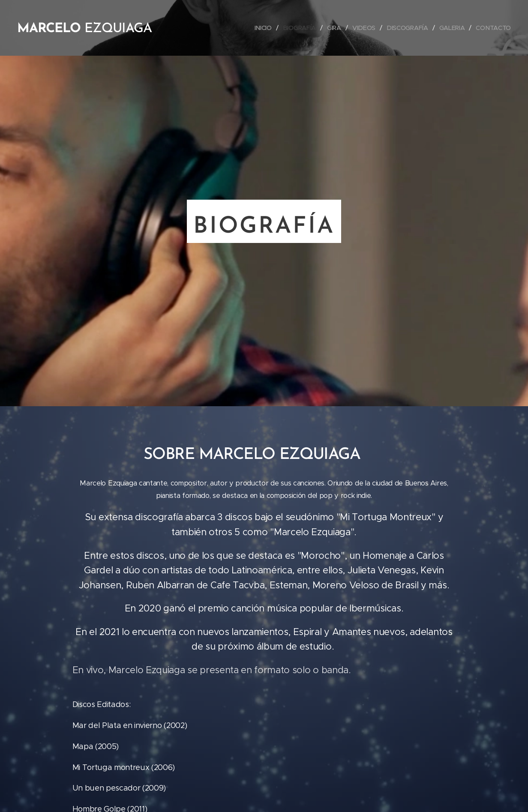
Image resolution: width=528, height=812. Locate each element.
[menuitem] (266, 28)
